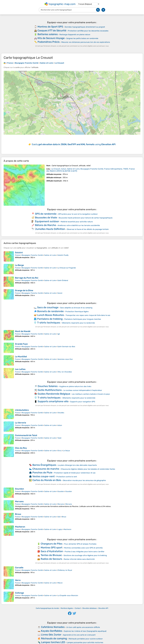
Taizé (59, 438)
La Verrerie (21, 423)
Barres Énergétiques (44, 465)
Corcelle (19, 568)
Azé (59, 517)
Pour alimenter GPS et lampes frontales (80, 544)
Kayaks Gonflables (52, 631)
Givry (59, 451)
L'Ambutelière (22, 410)
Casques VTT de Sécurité (52, 30)
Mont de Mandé (23, 331)
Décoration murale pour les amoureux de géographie (84, 480)
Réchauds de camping (54, 638)
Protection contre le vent (67, 477)
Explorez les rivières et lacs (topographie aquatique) (85, 631)
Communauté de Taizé (26, 435)
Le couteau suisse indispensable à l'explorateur (83, 390)
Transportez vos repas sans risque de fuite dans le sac (88, 315)
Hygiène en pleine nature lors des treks (75, 386)
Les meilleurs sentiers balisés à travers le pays (91, 394)
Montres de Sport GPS (50, 27)
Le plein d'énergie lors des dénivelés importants (77, 465)
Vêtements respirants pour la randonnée (78, 323)
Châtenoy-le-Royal (65, 570)
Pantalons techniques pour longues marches (83, 319)
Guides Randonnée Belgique (54, 394)
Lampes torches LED (53, 642)
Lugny (60, 529)
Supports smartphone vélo (53, 401)
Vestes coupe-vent (44, 476)
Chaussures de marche (46, 469)
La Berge (19, 265)
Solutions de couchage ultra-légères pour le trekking (85, 555)
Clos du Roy (21, 448)
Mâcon (60, 583)
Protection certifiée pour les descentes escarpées (88, 31)
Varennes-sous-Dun (65, 359)
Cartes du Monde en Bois (47, 480)
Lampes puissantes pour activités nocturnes (85, 642)
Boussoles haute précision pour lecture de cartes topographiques (86, 218)
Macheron (20, 527)
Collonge (19, 593)
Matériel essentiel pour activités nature (77, 222)
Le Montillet (21, 357)
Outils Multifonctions (50, 390)
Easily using (74, 144)
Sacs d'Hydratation (52, 551)
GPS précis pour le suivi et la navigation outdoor (78, 214)
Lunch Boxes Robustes (51, 315)
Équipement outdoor (47, 221)
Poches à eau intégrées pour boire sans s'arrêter (85, 552)
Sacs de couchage (48, 307)
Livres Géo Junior (51, 635)
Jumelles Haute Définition (50, 229)
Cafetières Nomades (53, 627)
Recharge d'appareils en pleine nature (75, 35)
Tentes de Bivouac (51, 555)
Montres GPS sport (52, 548)
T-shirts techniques (49, 323)
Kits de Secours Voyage (51, 38)
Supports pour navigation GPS (83, 402)
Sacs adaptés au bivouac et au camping (76, 308)
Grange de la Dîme (24, 290)
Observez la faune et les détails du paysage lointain (88, 229)
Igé (59, 334)
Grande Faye (21, 344)
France (18, 255)
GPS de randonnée (46, 214)
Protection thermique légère (77, 312)
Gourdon (19, 489)
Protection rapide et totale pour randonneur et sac (75, 473)
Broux (18, 514)
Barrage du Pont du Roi (27, 278)
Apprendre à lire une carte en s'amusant (79, 635)
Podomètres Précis (49, 42)
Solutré (19, 253)
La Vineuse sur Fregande (67, 268)
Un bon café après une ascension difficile (83, 627)
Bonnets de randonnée (50, 311)
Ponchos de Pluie (42, 472)
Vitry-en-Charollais (65, 372)
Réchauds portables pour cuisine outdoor (86, 639)
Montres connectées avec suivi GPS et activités (83, 548)
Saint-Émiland (63, 280)
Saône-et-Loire (50, 255)
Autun (60, 425)
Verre (18, 580)
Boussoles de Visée (46, 217)
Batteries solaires (48, 34)
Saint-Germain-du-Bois (66, 347)
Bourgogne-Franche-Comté (32, 255)
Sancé (60, 293)
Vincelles (61, 413)
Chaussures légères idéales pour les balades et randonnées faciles (88, 469)
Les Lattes (20, 369)
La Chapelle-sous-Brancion (68, 595)
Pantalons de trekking (50, 319)
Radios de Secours (51, 559)
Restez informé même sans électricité (79, 559)
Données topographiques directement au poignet (85, 27)
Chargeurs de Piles (52, 544)
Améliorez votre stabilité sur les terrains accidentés (79, 225)
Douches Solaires (48, 386)
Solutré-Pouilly (63, 255)
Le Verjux (66, 451)
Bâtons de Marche (45, 225)
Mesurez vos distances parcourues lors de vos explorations (86, 42)
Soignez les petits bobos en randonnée (82, 38)
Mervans (19, 501)
